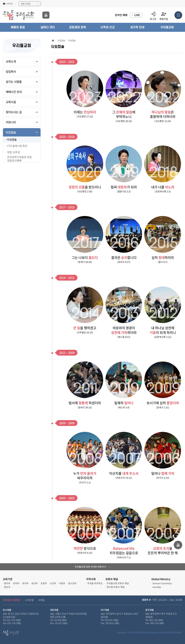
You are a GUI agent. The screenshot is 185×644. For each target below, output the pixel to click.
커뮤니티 (11, 122)
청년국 (7, 587)
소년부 (53, 583)
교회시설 (11, 102)
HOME (10, 4)
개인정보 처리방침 (12, 600)
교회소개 (11, 61)
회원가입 (164, 15)
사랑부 (62, 583)
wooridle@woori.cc (152, 632)
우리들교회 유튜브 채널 (118, 583)
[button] (18, 27)
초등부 (44, 583)
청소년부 (72, 583)
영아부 (7, 583)
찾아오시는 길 (14, 112)
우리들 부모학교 (95, 583)
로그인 (153, 15)
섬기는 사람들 (14, 82)
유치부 (25, 583)
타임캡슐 (11, 132)
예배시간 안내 (14, 92)
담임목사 (11, 72)
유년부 (35, 583)
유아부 (16, 583)
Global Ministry (161, 579)
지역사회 (91, 579)
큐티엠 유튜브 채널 (116, 587)
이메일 (41, 600)
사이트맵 (29, 600)
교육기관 (8, 579)
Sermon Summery (162, 583)
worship (157, 587)
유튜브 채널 (112, 579)
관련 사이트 (26, 4)
